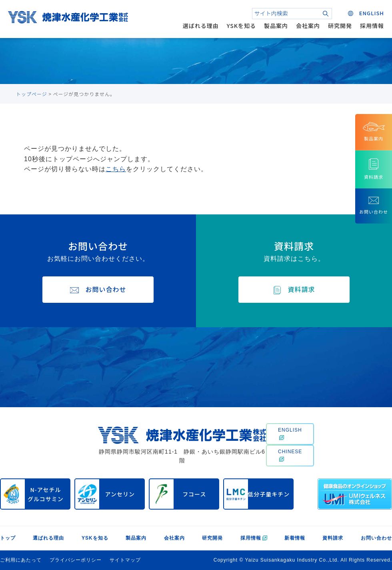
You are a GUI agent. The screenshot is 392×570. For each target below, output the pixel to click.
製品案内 (276, 26)
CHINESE (290, 455)
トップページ (32, 94)
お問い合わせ (376, 538)
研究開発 (340, 26)
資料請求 (333, 538)
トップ (8, 538)
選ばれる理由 (201, 26)
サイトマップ (125, 560)
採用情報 (372, 26)
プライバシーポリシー (76, 560)
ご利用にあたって (21, 560)
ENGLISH (290, 434)
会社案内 (308, 26)
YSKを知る (241, 26)
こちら (116, 169)
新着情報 (295, 538)
